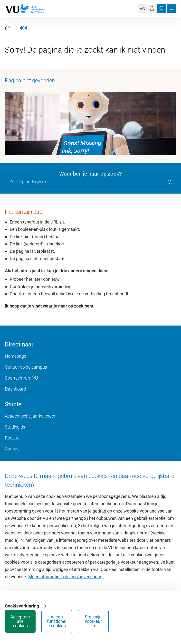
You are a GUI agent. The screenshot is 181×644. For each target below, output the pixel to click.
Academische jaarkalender (30, 416)
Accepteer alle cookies (20, 621)
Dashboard (15, 389)
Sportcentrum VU (21, 378)
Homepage (15, 356)
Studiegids (15, 427)
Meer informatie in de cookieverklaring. (66, 577)
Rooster (12, 438)
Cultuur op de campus (26, 367)
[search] (170, 182)
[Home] (7, 28)
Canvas (12, 449)
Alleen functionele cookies (57, 621)
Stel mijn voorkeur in (93, 621)
